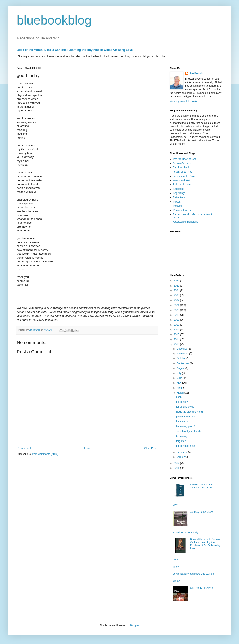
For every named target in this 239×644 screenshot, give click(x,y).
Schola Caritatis (182, 163)
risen (179, 397)
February (182, 452)
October (182, 358)
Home (88, 448)
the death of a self (186, 446)
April (180, 388)
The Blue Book (181, 168)
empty (176, 581)
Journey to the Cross (185, 176)
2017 (177, 325)
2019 (177, 315)
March (181, 393)
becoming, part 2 (185, 426)
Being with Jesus (182, 185)
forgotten (181, 441)
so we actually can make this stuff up (193, 574)
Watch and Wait (182, 180)
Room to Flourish (182, 210)
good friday (182, 402)
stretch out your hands (189, 431)
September (183, 363)
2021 (177, 305)
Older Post (150, 448)
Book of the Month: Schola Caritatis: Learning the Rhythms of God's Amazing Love (75, 50)
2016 (177, 330)
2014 (177, 339)
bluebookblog (54, 20)
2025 (177, 286)
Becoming (179, 189)
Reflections (179, 197)
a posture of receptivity (186, 532)
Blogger (134, 625)
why (175, 505)
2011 (177, 468)
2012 (177, 463)
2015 (177, 334)
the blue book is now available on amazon (202, 486)
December (183, 349)
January (182, 457)
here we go (182, 421)
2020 (177, 310)
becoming (182, 436)
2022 (177, 300)
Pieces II (178, 206)
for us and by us (185, 407)
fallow (176, 567)
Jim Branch (196, 73)
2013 (177, 344)
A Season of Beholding (186, 222)
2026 (177, 281)
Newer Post (24, 448)
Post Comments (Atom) (45, 454)
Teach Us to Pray (182, 172)
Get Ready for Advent (202, 588)
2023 (177, 295)
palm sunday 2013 (186, 417)
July (179, 373)
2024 (177, 290)
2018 (177, 320)
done (176, 560)
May (179, 383)
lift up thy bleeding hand (189, 412)
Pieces (177, 202)
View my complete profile (184, 101)
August (181, 368)
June (180, 378)
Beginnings (179, 193)
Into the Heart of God (185, 159)
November (183, 354)
